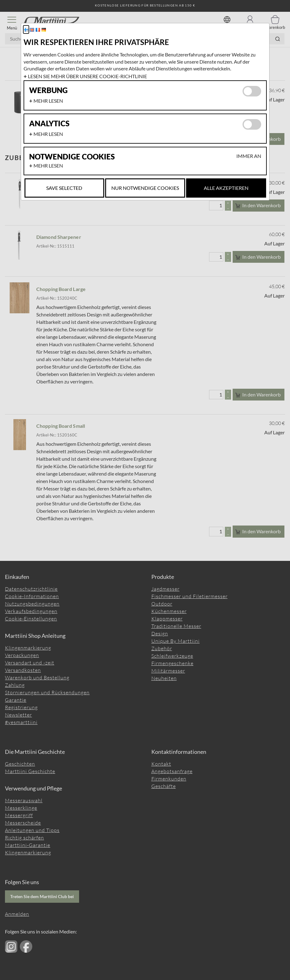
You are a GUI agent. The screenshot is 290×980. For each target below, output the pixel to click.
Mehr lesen (48, 101)
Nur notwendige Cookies (145, 188)
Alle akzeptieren (226, 188)
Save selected (64, 188)
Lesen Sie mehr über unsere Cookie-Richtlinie (87, 76)
